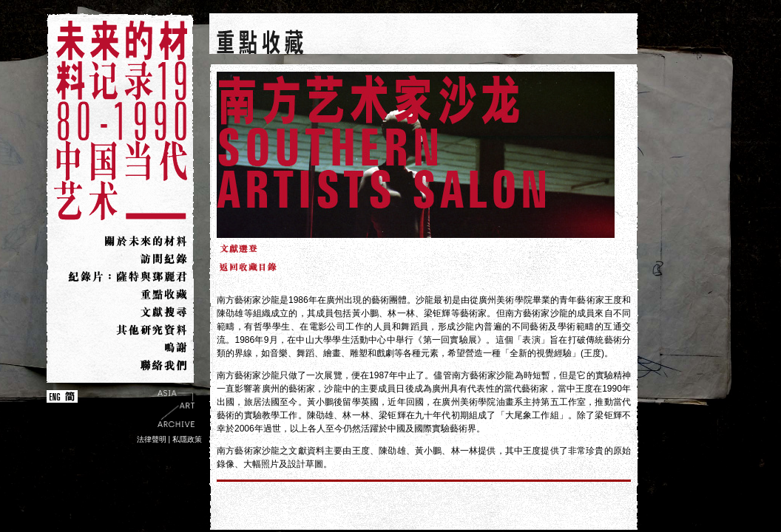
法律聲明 (152, 439)
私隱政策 (187, 439)
